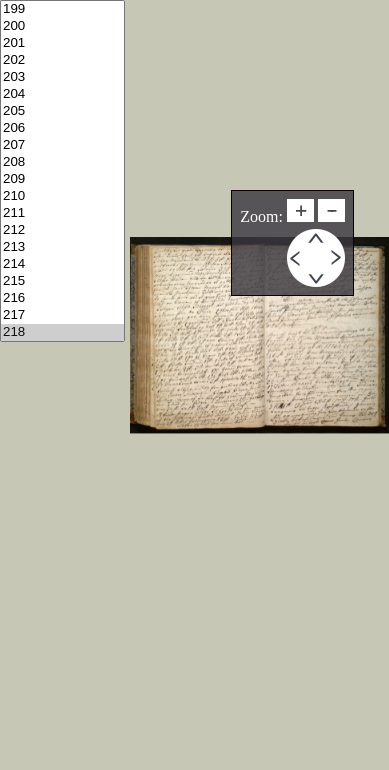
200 (62, 26)
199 (62, 9)
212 (62, 230)
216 (62, 298)
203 (62, 77)
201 (62, 43)
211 (62, 213)
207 (62, 145)
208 (62, 162)
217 (62, 315)
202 (62, 60)
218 (62, 332)
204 (62, 94)
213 (62, 247)
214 (62, 264)
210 (62, 196)
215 (62, 281)
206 (62, 128)
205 (62, 111)
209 (62, 179)
